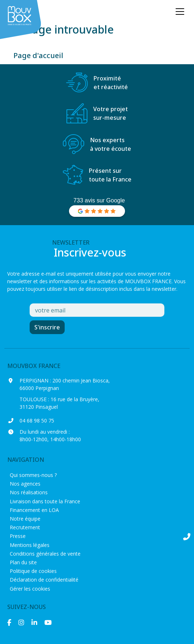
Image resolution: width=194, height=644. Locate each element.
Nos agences (25, 484)
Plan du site (23, 562)
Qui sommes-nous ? (33, 475)
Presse (18, 536)
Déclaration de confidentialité (44, 580)
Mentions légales (30, 545)
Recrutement (25, 527)
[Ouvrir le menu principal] (180, 12)
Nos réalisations (29, 492)
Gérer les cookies (30, 589)
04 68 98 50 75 (37, 420)
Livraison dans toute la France (45, 501)
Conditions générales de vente (45, 554)
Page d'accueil (38, 55)
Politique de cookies (33, 571)
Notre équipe (25, 519)
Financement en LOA (34, 510)
